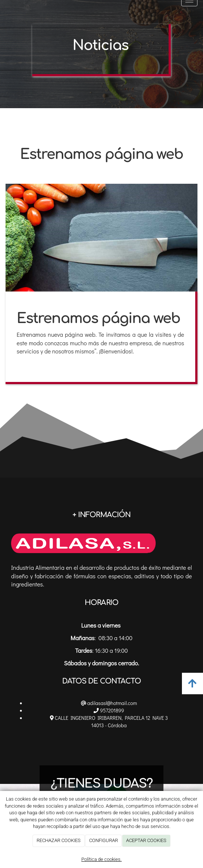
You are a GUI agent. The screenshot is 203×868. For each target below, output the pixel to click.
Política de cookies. (101, 859)
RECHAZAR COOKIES (59, 840)
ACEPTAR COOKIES (146, 840)
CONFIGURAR (104, 840)
